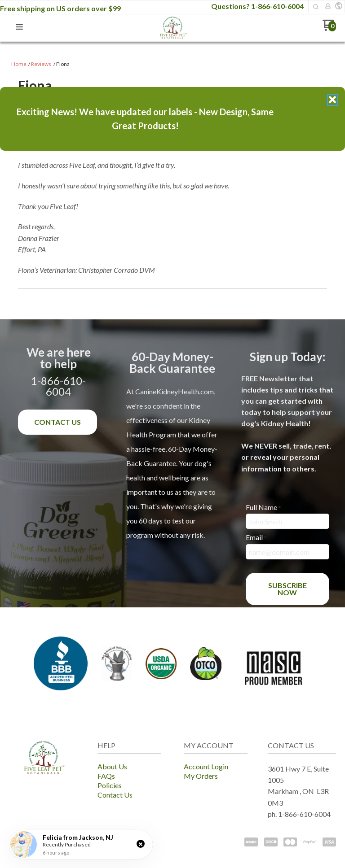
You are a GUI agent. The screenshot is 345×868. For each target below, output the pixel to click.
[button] (141, 844)
